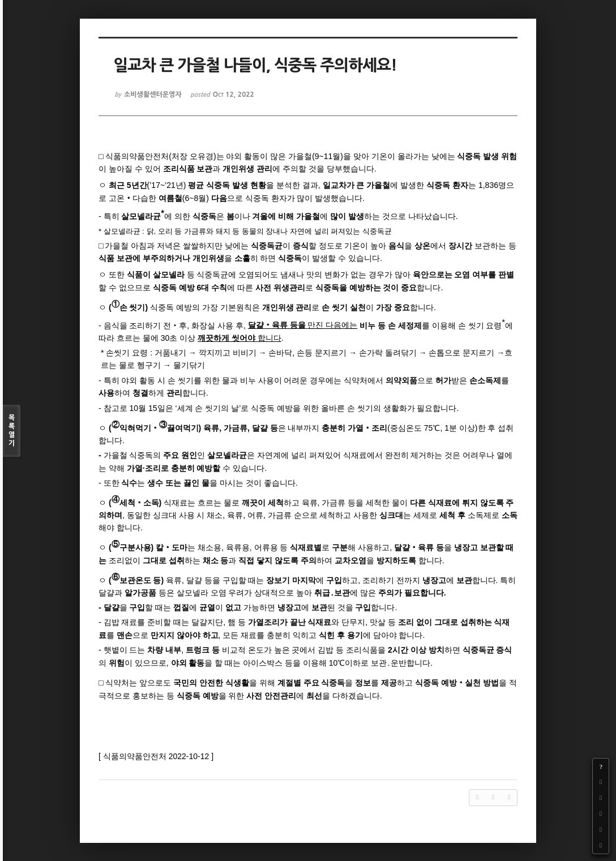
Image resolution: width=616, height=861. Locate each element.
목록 (12, 431)
